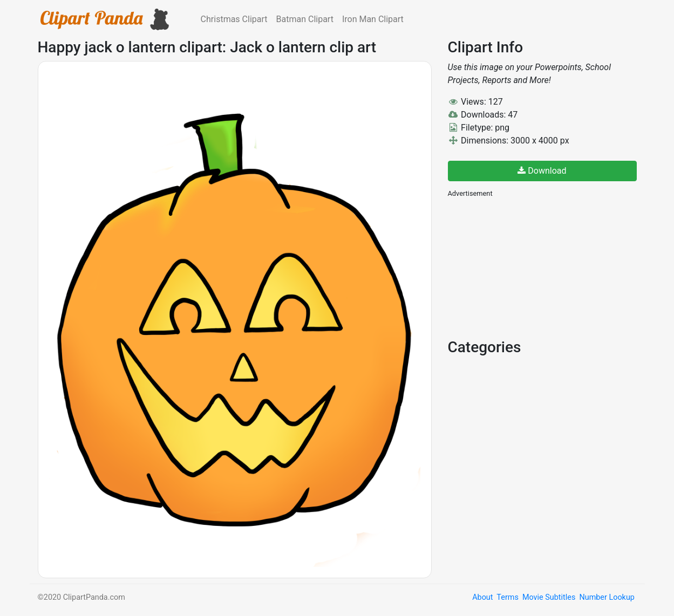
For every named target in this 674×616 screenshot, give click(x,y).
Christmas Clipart (234, 19)
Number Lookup (607, 597)
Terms (507, 597)
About (482, 597)
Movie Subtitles (549, 597)
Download (542, 171)
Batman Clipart (305, 19)
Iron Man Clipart (373, 19)
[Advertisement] (529, 267)
